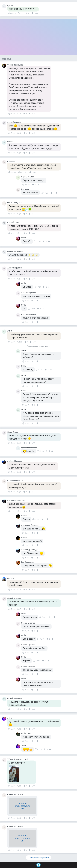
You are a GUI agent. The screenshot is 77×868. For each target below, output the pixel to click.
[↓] (32, 13)
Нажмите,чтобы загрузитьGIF (22, 806)
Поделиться (37, 13)
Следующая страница (39, 857)
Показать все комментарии (38, 346)
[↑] (27, 13)
